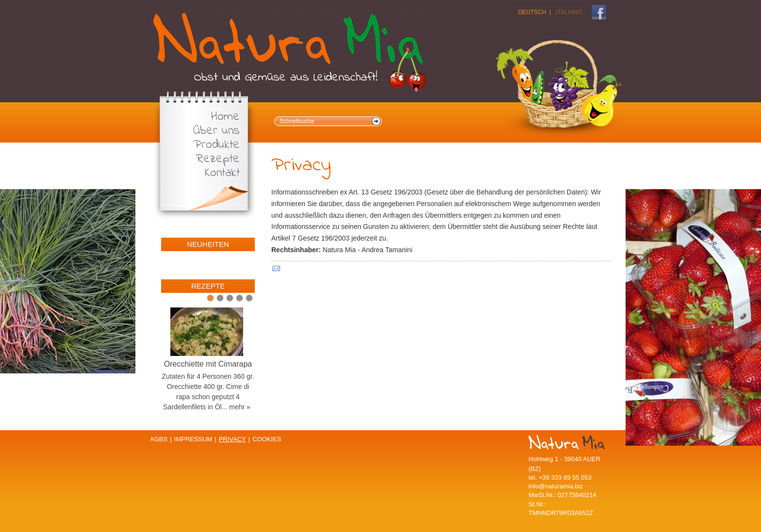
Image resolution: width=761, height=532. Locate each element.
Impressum (193, 439)
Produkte (217, 145)
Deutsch (532, 12)
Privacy (232, 439)
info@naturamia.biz (556, 486)
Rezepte (218, 159)
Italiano (569, 12)
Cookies (267, 439)
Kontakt (222, 173)
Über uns (216, 131)
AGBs (159, 439)
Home (225, 117)
